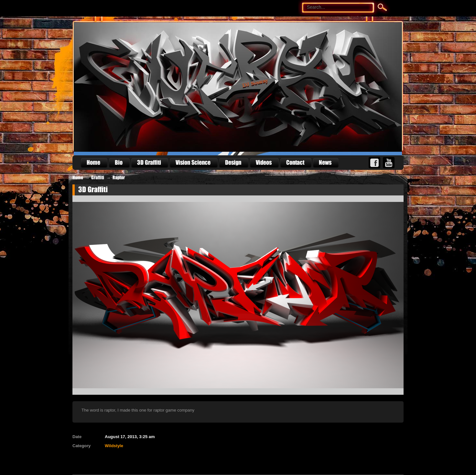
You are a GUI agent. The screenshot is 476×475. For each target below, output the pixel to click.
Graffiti (98, 178)
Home (78, 178)
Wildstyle (114, 446)
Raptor (119, 178)
